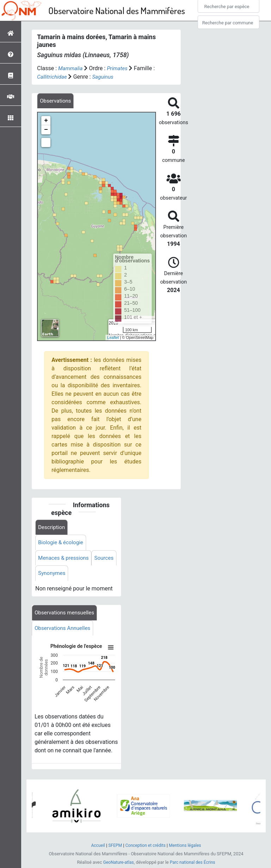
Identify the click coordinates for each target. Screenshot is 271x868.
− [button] (46, 130)
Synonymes (79, 575)
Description (52, 528)
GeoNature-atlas (117, 864)
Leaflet (113, 338)
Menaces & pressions (65, 560)
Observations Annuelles (64, 631)
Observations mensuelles (66, 615)
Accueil (95, 847)
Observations (56, 101)
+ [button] (46, 121)
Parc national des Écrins (194, 864)
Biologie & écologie (62, 544)
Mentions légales (187, 847)
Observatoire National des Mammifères (117, 10)
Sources (48, 575)
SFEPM (113, 847)
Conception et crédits (145, 847)
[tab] (56, 101)
